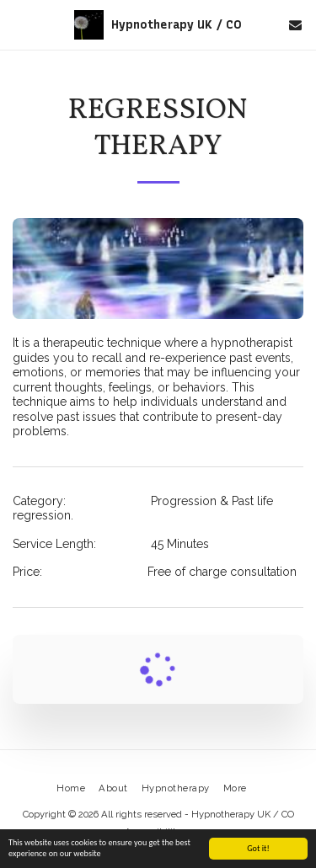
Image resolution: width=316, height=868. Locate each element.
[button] (19, 24)
